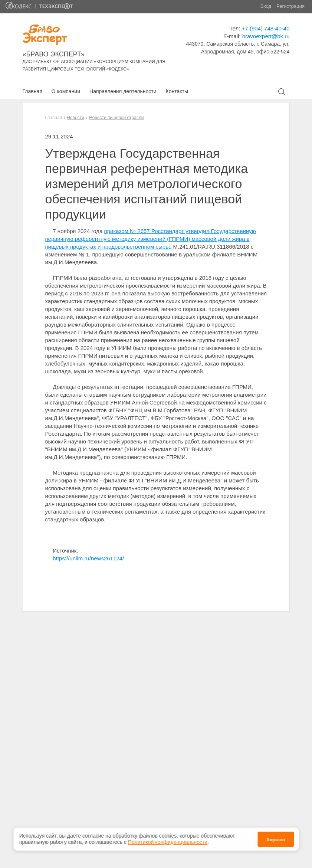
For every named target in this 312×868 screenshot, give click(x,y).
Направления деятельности (123, 91)
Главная (32, 91)
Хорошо (276, 839)
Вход (266, 6)
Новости (75, 118)
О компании (66, 91)
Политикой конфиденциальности (168, 842)
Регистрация (290, 6)
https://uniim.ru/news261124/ (88, 558)
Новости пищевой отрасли (116, 118)
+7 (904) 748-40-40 (266, 28)
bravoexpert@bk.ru (266, 36)
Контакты (177, 91)
